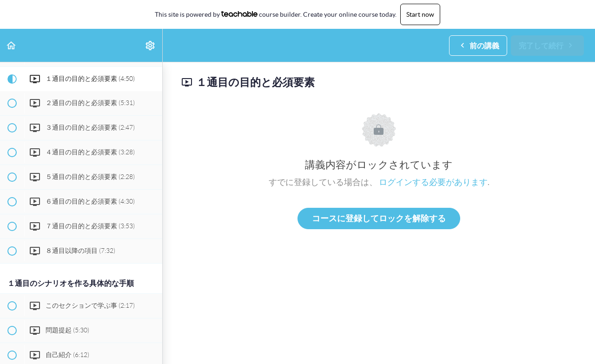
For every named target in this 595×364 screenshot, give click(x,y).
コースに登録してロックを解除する (379, 218)
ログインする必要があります (433, 182)
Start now (420, 14)
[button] (12, 45)
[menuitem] (151, 45)
